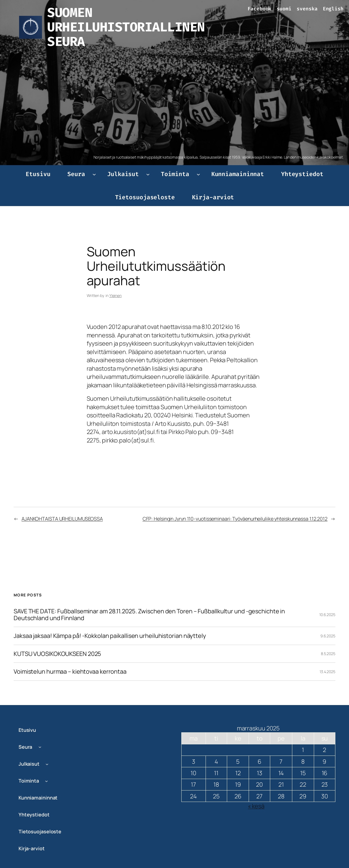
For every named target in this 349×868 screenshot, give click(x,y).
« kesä (256, 806)
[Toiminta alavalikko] (198, 174)
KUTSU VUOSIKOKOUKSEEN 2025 (57, 654)
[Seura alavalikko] (94, 174)
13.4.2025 (327, 672)
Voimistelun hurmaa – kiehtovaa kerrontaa (70, 671)
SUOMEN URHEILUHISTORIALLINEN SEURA (126, 27)
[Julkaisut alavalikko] (148, 174)
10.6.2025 (327, 615)
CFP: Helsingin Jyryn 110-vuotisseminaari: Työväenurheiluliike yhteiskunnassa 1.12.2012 (235, 519)
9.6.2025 (328, 636)
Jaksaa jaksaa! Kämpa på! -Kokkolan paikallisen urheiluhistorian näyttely (110, 636)
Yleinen (115, 295)
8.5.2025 (328, 654)
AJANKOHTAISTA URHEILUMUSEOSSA (62, 519)
